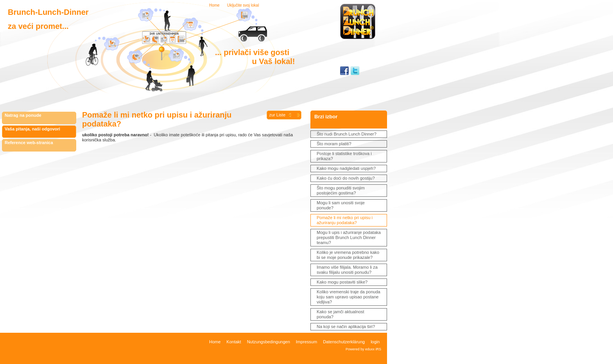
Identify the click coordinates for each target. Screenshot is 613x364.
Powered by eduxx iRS (363, 349)
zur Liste (277, 115)
